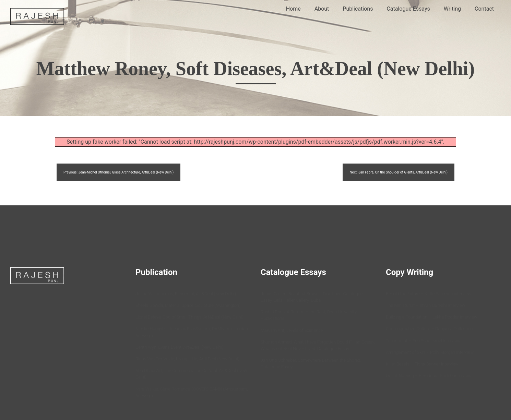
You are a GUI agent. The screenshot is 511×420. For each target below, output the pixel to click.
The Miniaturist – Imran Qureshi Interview (425, 305)
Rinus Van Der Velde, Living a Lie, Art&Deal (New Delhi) (187, 359)
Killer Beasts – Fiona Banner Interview (422, 364)
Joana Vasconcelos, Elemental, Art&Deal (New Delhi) (186, 294)
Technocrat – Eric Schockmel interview (423, 341)
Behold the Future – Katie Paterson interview (429, 294)
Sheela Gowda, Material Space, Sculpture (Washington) (188, 305)
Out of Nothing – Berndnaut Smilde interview (429, 376)
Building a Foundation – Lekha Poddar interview (431, 317)
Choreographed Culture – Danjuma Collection (429, 329)
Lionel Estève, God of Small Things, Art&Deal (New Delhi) (189, 317)
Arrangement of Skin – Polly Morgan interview (430, 352)
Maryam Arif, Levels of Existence (292, 330)
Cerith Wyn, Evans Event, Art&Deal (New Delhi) (180, 347)
